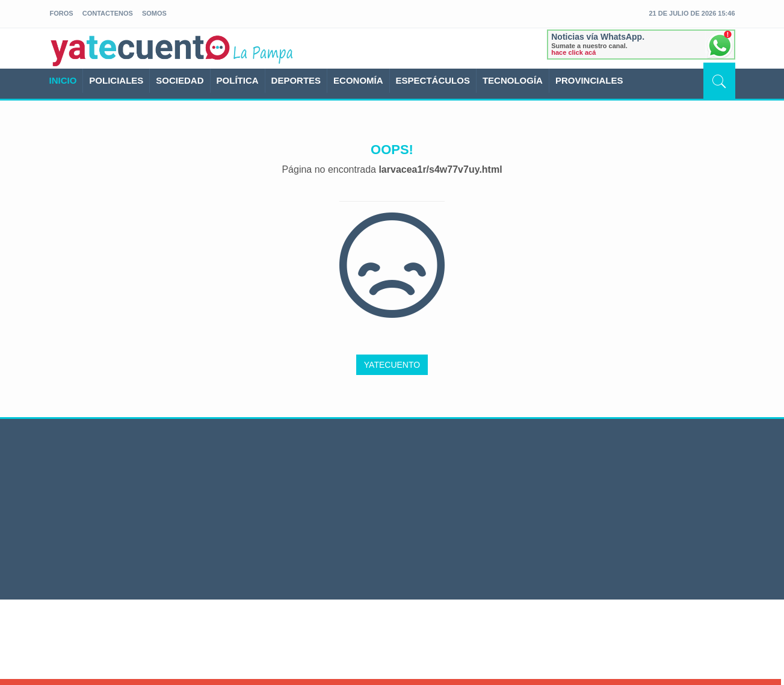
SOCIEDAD (180, 80)
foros (62, 13)
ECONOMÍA (358, 80)
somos (154, 13)
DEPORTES (296, 80)
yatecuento (141, 51)
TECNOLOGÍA (513, 80)
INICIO (63, 80)
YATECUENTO (392, 365)
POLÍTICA (238, 80)
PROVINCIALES (589, 80)
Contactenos (108, 13)
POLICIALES (116, 80)
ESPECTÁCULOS (433, 80)
